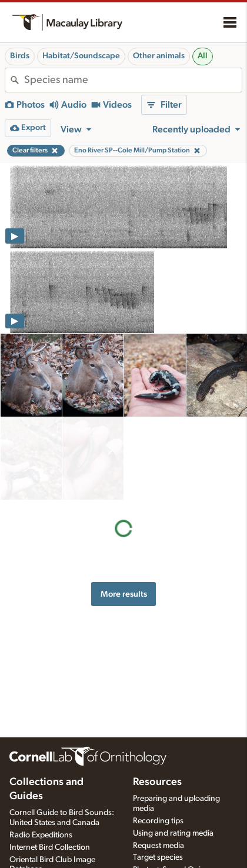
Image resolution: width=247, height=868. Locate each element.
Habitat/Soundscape (81, 56)
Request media (158, 846)
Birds (20, 56)
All (203, 56)
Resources (157, 782)
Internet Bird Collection (50, 847)
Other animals (159, 56)
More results (124, 511)
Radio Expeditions (41, 835)
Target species (158, 857)
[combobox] (133, 80)
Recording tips (158, 821)
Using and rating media (173, 833)
